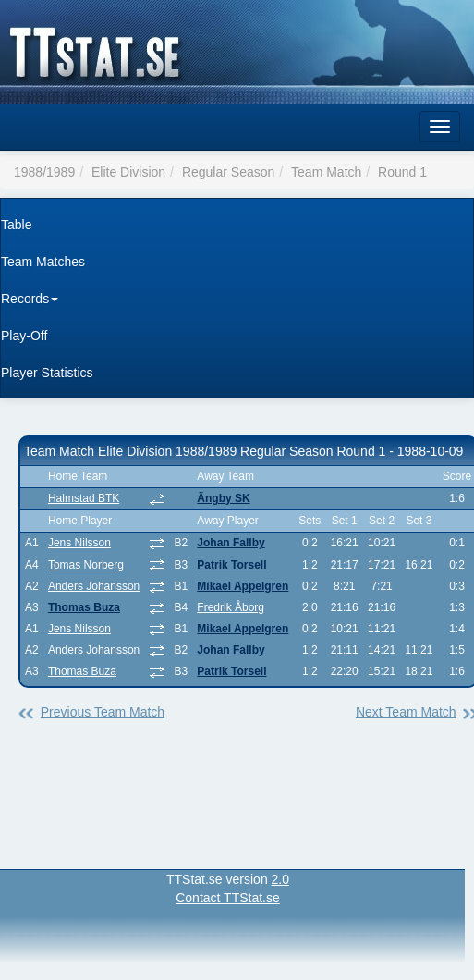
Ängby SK (223, 498)
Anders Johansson (94, 586)
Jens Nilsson (79, 543)
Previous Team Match (103, 712)
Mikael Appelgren (243, 586)
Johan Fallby (231, 543)
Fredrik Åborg (231, 607)
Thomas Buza (84, 607)
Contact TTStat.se (228, 898)
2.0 (280, 879)
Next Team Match (406, 712)
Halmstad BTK (84, 498)
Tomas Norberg (86, 565)
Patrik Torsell (231, 565)
